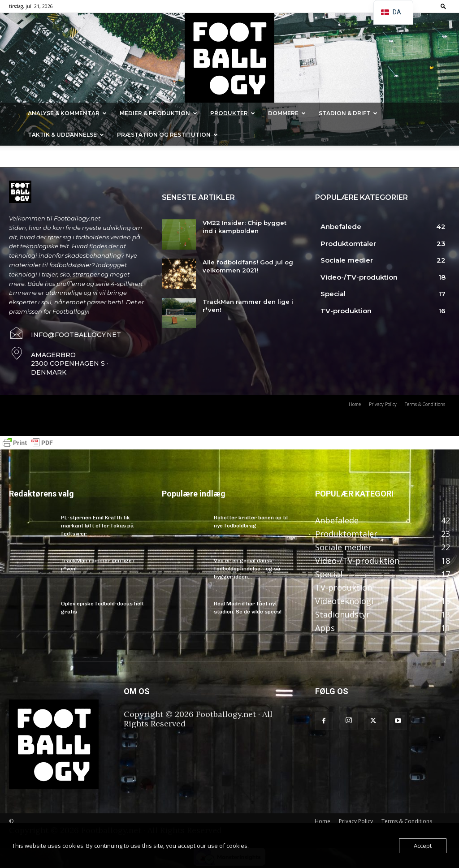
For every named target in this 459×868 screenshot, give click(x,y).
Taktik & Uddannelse (66, 135)
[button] (443, 6)
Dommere (287, 113)
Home (323, 821)
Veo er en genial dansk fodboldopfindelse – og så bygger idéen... (247, 569)
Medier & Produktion (158, 113)
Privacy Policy (356, 821)
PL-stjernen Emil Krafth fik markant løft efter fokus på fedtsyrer (97, 526)
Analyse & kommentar (67, 113)
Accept (423, 846)
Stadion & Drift (348, 113)
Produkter (233, 113)
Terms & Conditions (407, 821)
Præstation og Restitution (167, 135)
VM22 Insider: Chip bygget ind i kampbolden (245, 227)
